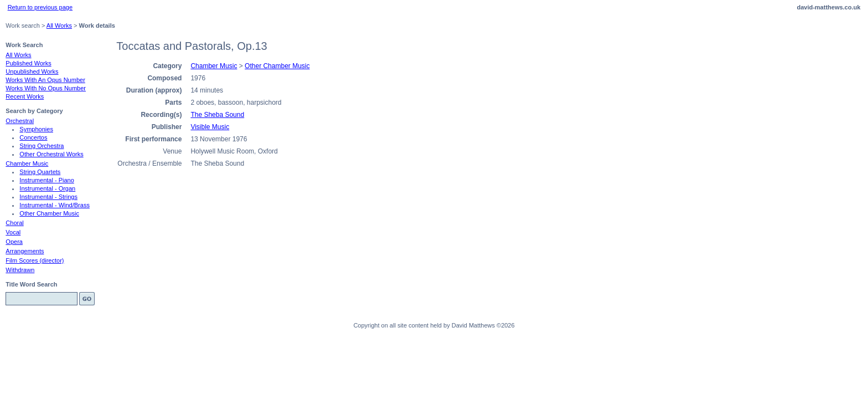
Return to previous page (40, 7)
